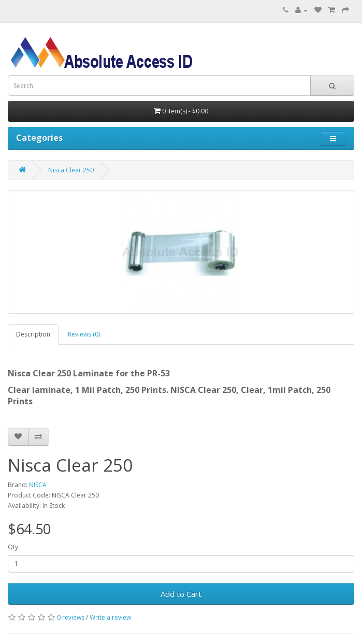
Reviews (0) (84, 334)
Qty (13, 547)
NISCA (38, 485)
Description (33, 334)
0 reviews (71, 617)
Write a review (110, 617)
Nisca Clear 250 (71, 170)
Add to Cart (181, 594)
